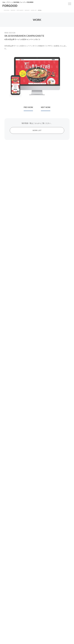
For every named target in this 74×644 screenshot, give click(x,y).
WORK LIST (37, 130)
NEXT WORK (46, 107)
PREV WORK (28, 107)
